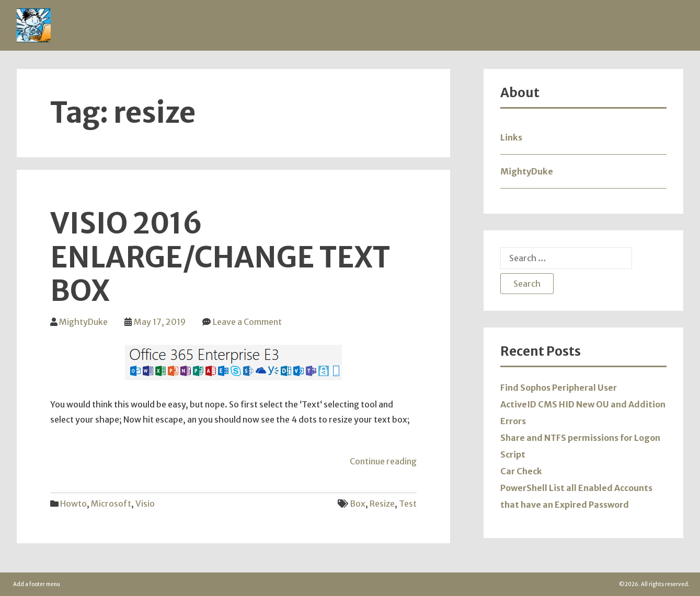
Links (511, 137)
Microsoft (111, 504)
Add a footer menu (37, 584)
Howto (73, 504)
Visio (145, 504)
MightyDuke (83, 322)
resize (382, 504)
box (358, 504)
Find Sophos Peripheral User (559, 388)
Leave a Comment (247, 322)
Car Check (521, 471)
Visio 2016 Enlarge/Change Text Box (220, 258)
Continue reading (383, 461)
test (408, 504)
